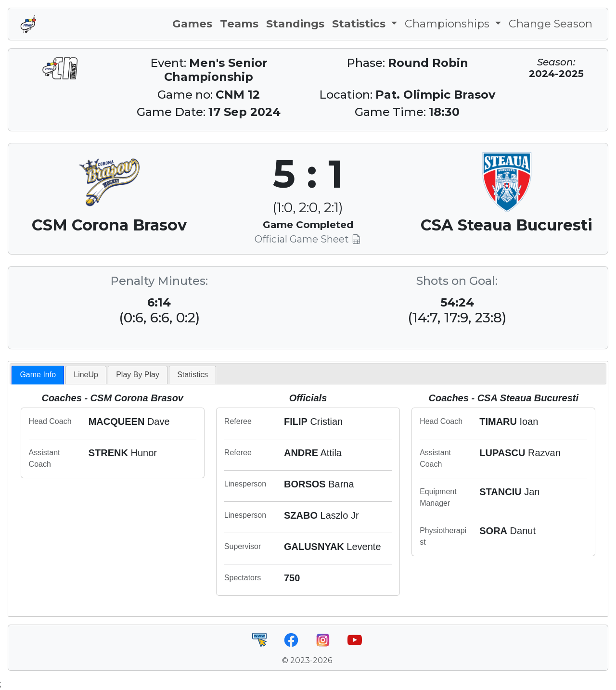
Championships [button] (449, 24)
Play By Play (138, 375)
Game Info (38, 375)
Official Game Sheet (308, 239)
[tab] (38, 375)
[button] (365, 24)
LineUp (86, 375)
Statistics (192, 375)
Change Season (551, 24)
